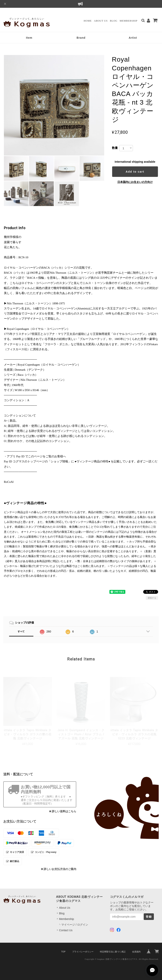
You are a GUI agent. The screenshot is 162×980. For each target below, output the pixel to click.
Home (88, 21)
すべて (21, 631)
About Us (101, 21)
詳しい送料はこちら (64, 811)
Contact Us (66, 930)
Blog (114, 21)
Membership (129, 21)
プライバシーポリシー (83, 952)
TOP (63, 952)
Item (29, 38)
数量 (115, 148)
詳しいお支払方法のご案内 (60, 869)
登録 (149, 917)
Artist (133, 38)
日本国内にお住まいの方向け (135, 182)
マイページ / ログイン (75, 925)
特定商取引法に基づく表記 (113, 952)
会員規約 (136, 952)
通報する (152, 598)
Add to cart (135, 172)
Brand (81, 38)
